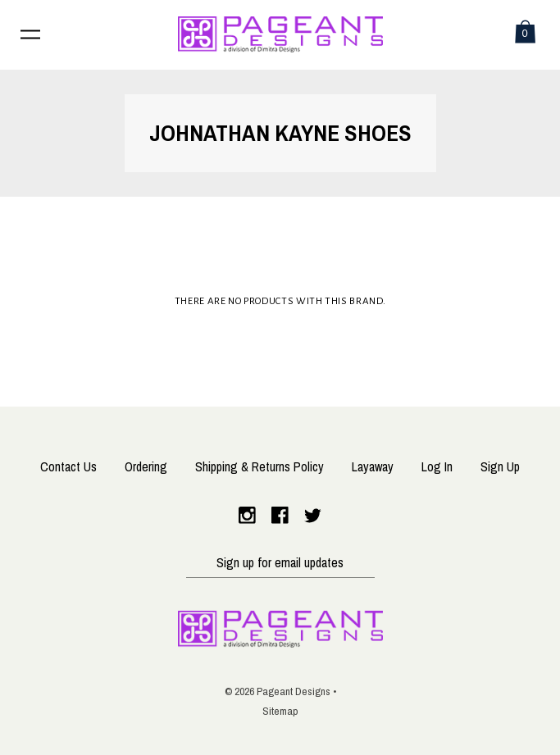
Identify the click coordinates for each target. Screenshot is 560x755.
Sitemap (280, 711)
